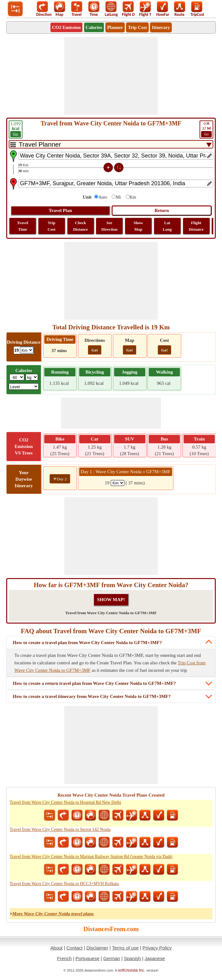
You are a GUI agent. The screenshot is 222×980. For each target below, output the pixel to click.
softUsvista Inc (131, 970)
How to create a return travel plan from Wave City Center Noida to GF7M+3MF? (94, 683)
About (57, 948)
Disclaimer (97, 948)
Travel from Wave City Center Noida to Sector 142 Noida (60, 829)
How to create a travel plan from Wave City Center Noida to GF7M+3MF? (87, 643)
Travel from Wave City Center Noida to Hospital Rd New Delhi (65, 802)
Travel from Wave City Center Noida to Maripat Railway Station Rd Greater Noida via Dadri (91, 857)
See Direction (109, 226)
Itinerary (161, 27)
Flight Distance (196, 226)
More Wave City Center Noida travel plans (53, 914)
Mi (118, 197)
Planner (115, 27)
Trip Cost (137, 27)
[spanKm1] (118, 483)
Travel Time (23, 226)
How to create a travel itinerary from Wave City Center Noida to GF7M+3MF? (92, 696)
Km (133, 197)
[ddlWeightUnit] (32, 377)
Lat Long (167, 226)
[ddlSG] (24, 386)
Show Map (138, 226)
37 (206, 129)
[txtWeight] (17, 377)
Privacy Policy (157, 948)
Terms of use (125, 948)
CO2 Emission (66, 27)
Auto (103, 197)
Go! (95, 350)
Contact (75, 948)
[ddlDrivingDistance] (27, 350)
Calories (94, 27)
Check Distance (80, 226)
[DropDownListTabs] (111, 144)
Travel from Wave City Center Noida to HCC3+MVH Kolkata (64, 884)
